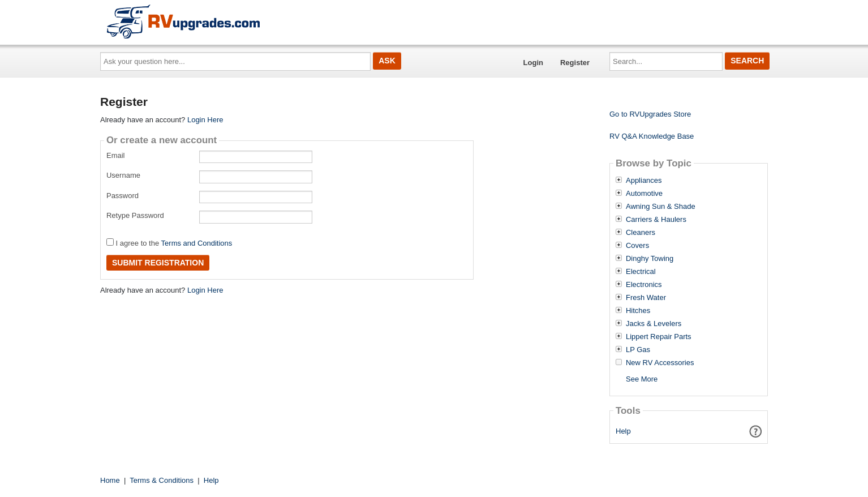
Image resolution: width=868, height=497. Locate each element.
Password (123, 196)
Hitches (638, 311)
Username (123, 175)
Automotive (644, 194)
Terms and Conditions (197, 243)
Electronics (644, 285)
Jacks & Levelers (654, 324)
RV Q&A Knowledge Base (652, 136)
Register (575, 63)
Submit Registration (158, 263)
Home (110, 480)
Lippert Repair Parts (659, 337)
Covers (637, 246)
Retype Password (135, 215)
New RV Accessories (660, 363)
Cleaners (641, 233)
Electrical (641, 272)
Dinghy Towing (650, 259)
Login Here (205, 120)
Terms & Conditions (162, 480)
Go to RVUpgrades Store (650, 114)
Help (623, 431)
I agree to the (169, 243)
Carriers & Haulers (656, 220)
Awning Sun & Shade (661, 207)
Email (116, 155)
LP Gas (638, 350)
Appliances (644, 181)
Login (533, 63)
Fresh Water (646, 298)
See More (642, 379)
